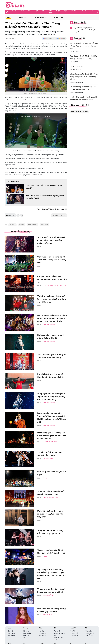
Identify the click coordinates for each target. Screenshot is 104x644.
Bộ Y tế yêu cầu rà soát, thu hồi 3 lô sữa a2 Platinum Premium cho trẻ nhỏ (84, 46)
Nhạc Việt (23, 18)
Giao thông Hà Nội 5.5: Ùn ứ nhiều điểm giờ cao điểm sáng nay (83, 57)
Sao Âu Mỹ (12, 635)
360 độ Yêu (43, 635)
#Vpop (45, 478)
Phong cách (27, 633)
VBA (25, 638)
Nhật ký (41, 631)
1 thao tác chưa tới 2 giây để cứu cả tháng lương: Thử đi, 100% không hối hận (84, 77)
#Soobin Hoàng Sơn (50, 498)
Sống (22, 11)
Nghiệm (74, 11)
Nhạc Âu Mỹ (59, 18)
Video (83, 11)
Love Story (42, 633)
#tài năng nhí (48, 459)
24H (44, 11)
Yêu (29, 11)
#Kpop (45, 556)
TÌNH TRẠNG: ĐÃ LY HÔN (79, 112)
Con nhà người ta (60, 633)
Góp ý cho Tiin (59, 215)
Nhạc (58, 11)
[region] (36, 131)
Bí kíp (56, 635)
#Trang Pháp (47, 615)
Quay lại (10, 215)
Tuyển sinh (58, 631)
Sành (92, 11)
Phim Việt (73, 631)
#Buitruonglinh (49, 325)
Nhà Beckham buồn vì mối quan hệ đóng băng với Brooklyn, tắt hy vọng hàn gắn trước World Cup (83, 100)
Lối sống (26, 631)
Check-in (26, 635)
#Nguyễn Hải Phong (50, 442)
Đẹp (65, 11)
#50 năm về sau (48, 595)
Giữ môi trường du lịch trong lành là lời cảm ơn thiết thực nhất (84, 88)
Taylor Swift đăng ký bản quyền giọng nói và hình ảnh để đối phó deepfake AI (85, 30)
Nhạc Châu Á (41, 18)
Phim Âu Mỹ (74, 633)
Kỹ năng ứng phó (76, 66)
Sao (14, 11)
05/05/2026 (77, 52)
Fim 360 (50, 12)
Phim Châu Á (74, 635)
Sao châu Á (12, 633)
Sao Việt (11, 631)
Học (37, 11)
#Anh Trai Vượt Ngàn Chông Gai (55, 286)
